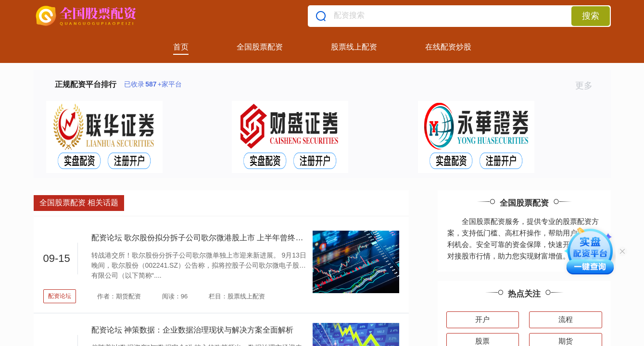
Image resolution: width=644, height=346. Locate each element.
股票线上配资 (354, 47)
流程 (566, 319)
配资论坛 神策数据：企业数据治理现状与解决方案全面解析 (192, 330)
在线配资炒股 (448, 47)
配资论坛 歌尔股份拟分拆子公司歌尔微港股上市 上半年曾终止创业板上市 (217, 238)
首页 (181, 47)
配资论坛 (60, 296)
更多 (588, 86)
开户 (482, 319)
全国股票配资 (260, 47)
